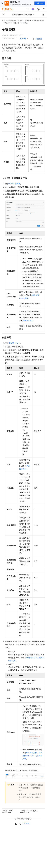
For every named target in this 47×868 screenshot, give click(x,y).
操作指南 (28, 21)
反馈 (26, 824)
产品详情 (23, 39)
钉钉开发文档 (31, 753)
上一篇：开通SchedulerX (7, 812)
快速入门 (8, 23)
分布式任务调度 (39, 21)
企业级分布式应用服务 (15, 21)
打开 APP (40, 3)
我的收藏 (39, 39)
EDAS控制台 (15, 184)
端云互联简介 (28, 321)
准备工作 (16, 23)
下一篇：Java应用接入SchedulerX (29, 812)
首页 (4, 21)
